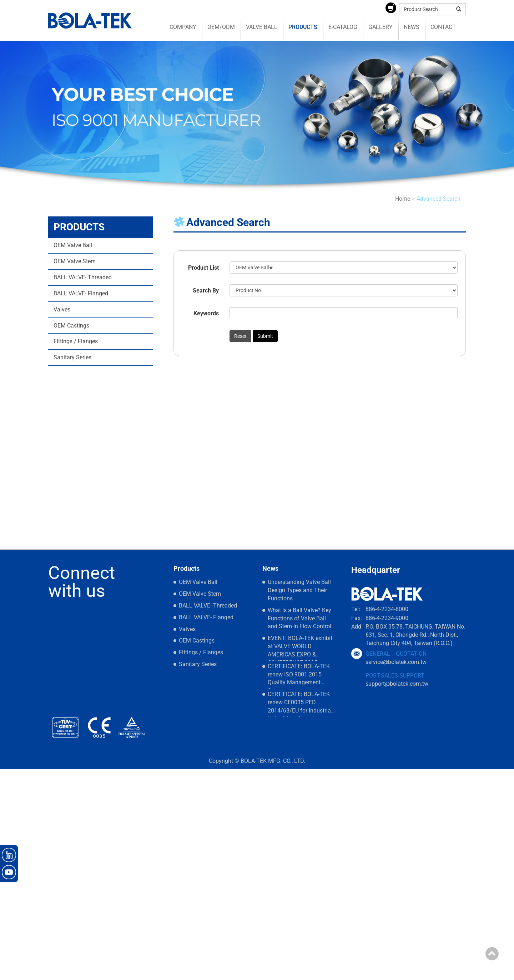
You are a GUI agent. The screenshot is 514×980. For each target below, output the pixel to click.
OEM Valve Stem (75, 261)
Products (303, 27)
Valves (62, 309)
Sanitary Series (72, 357)
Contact (443, 27)
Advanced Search (439, 199)
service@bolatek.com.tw (396, 662)
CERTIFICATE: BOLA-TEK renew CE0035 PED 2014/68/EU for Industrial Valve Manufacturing (300, 704)
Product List (203, 268)
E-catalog (343, 27)
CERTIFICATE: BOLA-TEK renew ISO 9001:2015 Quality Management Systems (299, 676)
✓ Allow (10, 789)
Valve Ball (262, 27)
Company (183, 27)
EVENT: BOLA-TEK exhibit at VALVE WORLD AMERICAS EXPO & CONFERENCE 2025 (300, 648)
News (412, 27)
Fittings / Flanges (76, 341)
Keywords (206, 313)
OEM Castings (71, 326)
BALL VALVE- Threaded (83, 277)
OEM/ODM (221, 27)
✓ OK (203, 976)
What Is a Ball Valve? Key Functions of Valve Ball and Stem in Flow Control (299, 618)
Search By (206, 291)
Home (403, 199)
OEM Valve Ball (73, 245)
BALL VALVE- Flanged (81, 293)
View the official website (64, 846)
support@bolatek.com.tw (397, 684)
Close (7, 773)
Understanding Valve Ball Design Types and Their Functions (299, 590)
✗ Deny (9, 797)
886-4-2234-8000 (387, 609)
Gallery (381, 27)
